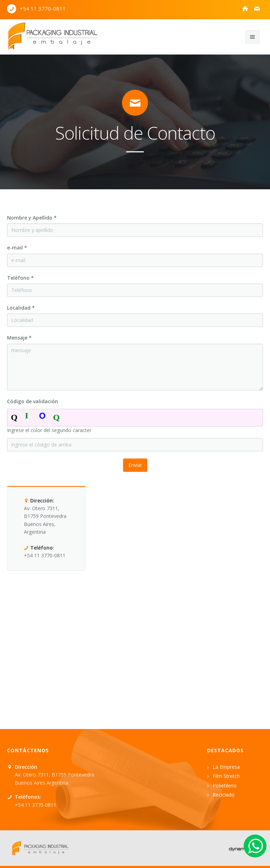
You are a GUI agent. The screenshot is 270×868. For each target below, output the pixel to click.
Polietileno (225, 785)
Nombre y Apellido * (32, 218)
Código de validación (33, 401)
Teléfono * (20, 278)
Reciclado (224, 795)
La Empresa (226, 767)
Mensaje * (19, 338)
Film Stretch (226, 776)
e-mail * (17, 248)
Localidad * (21, 308)
